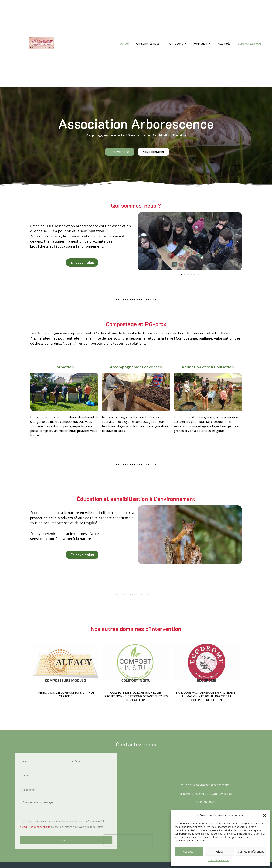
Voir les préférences (251, 851)
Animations (178, 43)
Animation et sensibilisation (208, 367)
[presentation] (64, 840)
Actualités (224, 43)
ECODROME (207, 681)
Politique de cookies (219, 860)
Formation (202, 43)
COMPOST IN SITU (136, 681)
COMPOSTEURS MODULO (66, 681)
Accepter (189, 851)
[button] (264, 816)
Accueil (125, 43)
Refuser (220, 851)
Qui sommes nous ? (149, 43)
